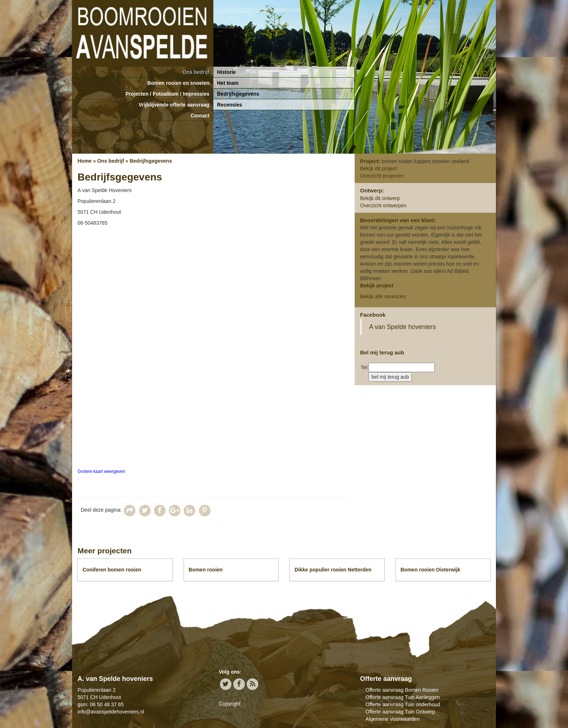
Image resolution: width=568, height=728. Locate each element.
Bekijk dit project (379, 169)
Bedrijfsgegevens (238, 94)
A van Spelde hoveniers (402, 327)
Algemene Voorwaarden (392, 719)
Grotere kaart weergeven (101, 471)
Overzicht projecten (382, 176)
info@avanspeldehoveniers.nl (111, 712)
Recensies (229, 105)
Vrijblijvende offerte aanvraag (174, 105)
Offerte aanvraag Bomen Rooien (402, 690)
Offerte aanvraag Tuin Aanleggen (403, 697)
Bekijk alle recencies (383, 296)
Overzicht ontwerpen (383, 205)
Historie (226, 72)
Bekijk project (377, 286)
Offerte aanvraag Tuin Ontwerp (400, 712)
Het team (228, 83)
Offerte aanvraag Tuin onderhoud (403, 704)
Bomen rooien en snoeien (178, 83)
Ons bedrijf (196, 72)
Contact (200, 116)
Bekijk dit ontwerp (380, 198)
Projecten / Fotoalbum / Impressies (167, 94)
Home (85, 161)
